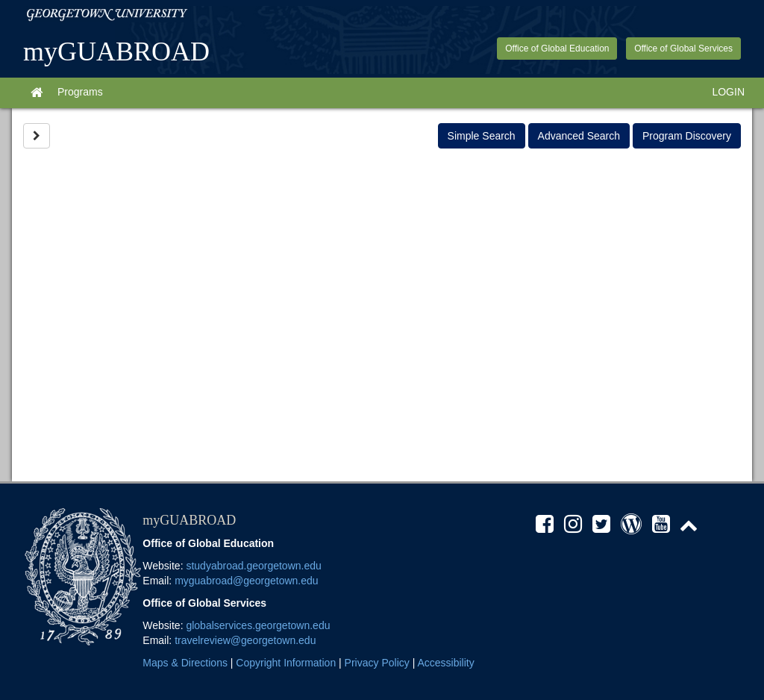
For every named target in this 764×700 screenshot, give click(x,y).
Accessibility (445, 663)
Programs (80, 92)
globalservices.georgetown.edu (258, 625)
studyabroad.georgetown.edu (253, 566)
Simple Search (482, 136)
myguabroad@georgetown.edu (246, 581)
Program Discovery (687, 136)
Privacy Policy (377, 663)
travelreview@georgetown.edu (245, 640)
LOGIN (728, 92)
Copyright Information (286, 663)
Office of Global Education (557, 49)
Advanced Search (579, 136)
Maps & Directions (185, 663)
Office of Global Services (683, 49)
